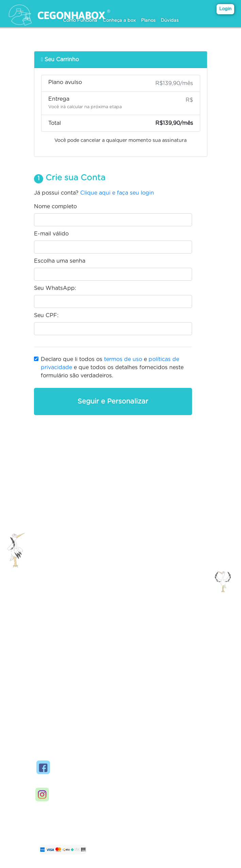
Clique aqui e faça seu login (117, 193)
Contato (68, 651)
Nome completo (55, 207)
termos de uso (123, 359)
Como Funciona (80, 21)
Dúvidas (170, 21)
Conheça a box (119, 21)
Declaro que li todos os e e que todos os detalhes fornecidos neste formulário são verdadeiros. (112, 367)
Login (225, 9)
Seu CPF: (46, 315)
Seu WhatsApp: (55, 288)
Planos (148, 21)
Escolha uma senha (60, 261)
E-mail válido (51, 234)
